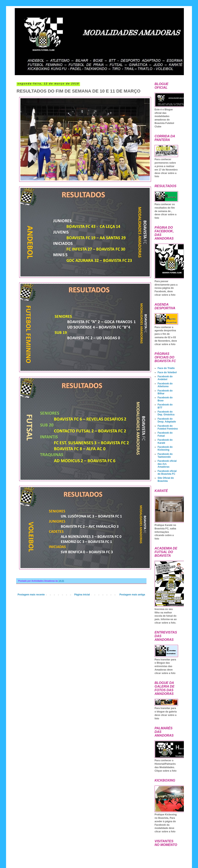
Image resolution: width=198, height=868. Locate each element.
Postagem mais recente (31, 595)
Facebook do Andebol (165, 378)
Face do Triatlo (166, 368)
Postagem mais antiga (132, 595)
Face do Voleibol (167, 372)
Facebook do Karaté (165, 441)
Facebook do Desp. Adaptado (167, 420)
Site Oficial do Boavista (166, 479)
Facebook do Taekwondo (165, 455)
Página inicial (82, 595)
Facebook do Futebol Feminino (168, 427)
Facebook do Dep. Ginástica (166, 413)
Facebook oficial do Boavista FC (167, 472)
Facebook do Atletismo (165, 385)
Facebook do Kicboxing (165, 448)
